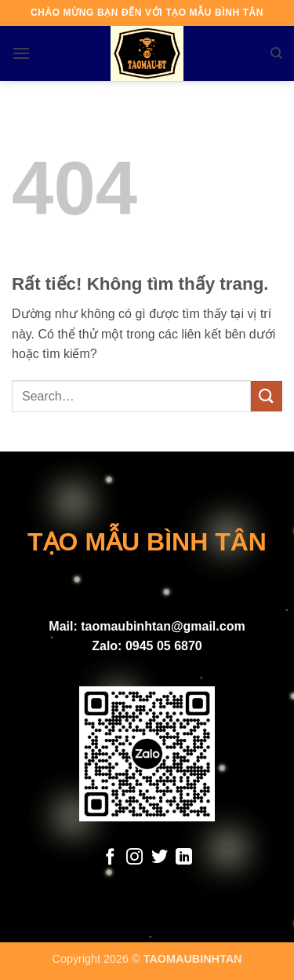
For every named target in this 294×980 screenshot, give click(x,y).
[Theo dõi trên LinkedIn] (184, 858)
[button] (21, 53)
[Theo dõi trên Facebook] (109, 858)
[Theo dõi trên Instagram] (134, 858)
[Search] (276, 53)
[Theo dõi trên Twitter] (160, 858)
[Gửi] (267, 396)
